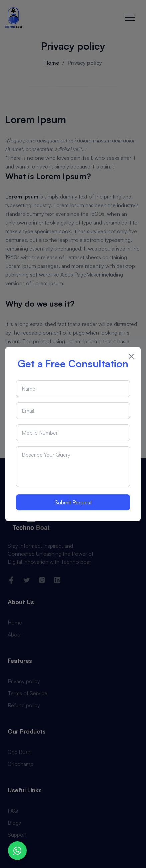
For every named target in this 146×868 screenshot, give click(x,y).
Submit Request (73, 502)
